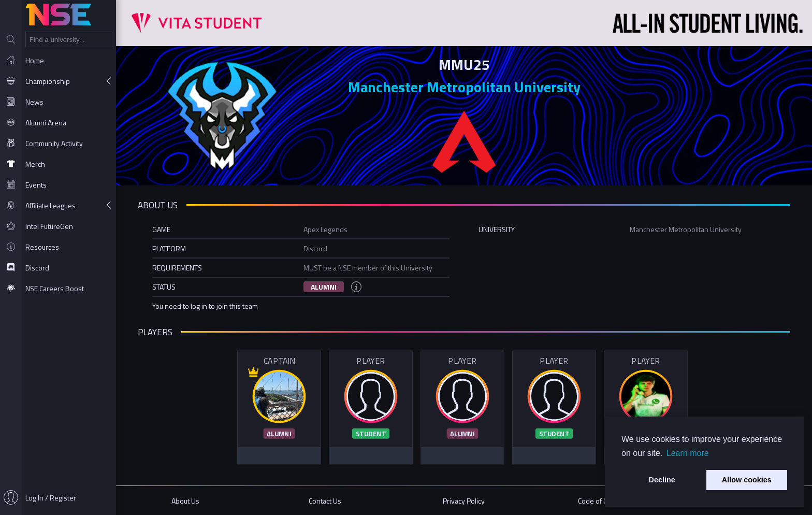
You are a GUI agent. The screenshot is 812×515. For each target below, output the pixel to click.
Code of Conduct (603, 501)
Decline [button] (662, 480)
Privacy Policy (464, 501)
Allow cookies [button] (747, 480)
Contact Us (325, 501)
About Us (185, 501)
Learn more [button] (688, 453)
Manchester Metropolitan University (464, 87)
